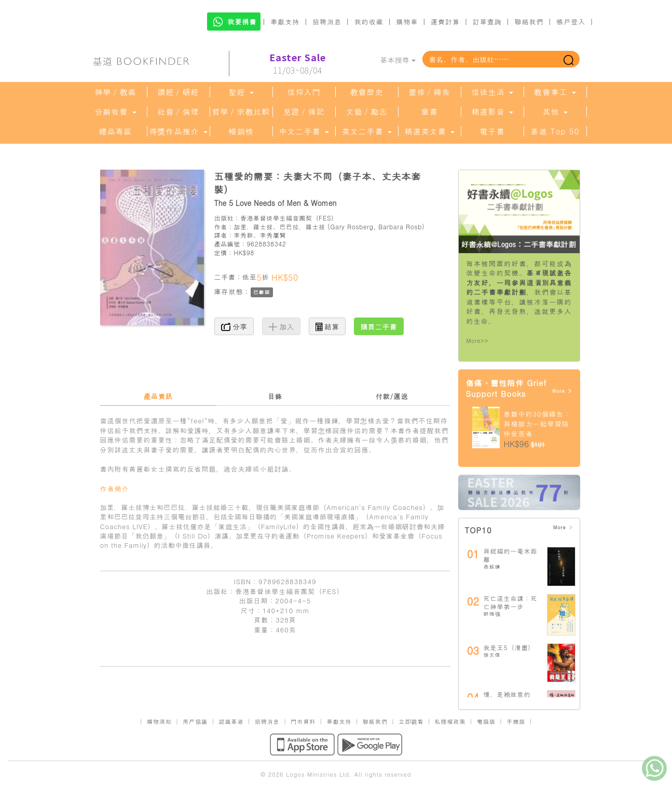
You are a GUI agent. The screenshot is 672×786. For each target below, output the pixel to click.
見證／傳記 (304, 112)
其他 (555, 112)
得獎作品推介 (178, 131)
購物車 (407, 22)
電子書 (492, 131)
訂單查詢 (487, 22)
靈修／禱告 (430, 92)
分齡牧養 (115, 112)
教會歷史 (367, 92)
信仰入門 (304, 92)
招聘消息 (327, 22)
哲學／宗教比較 (241, 112)
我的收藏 (369, 22)
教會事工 (555, 92)
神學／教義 (116, 92)
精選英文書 (429, 131)
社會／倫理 (179, 112)
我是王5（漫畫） (509, 647)
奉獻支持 (285, 22)
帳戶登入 (571, 22)
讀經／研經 (179, 92)
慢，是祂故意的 (507, 694)
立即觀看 (411, 721)
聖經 (241, 92)
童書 (430, 112)
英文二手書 (366, 131)
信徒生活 (492, 92)
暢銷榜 (241, 131)
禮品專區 (116, 131)
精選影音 (492, 112)
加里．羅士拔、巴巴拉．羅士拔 (279, 226)
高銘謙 (492, 567)
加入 (282, 326)
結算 (327, 326)
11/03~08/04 (298, 64)
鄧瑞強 (492, 614)
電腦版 (486, 721)
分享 (234, 326)
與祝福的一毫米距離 (511, 555)
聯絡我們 (529, 22)
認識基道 (231, 721)
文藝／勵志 (367, 112)
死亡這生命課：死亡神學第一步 (511, 602)
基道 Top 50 (555, 131)
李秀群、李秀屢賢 (260, 235)
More (562, 391)
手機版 (516, 721)
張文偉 (492, 655)
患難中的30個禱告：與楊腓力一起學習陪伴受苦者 (537, 423)
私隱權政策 (450, 721)
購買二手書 (379, 326)
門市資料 (303, 721)
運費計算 (445, 22)
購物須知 (159, 721)
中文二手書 (304, 131)
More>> (478, 341)
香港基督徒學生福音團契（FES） (289, 218)
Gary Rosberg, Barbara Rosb (376, 226)
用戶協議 (195, 721)
